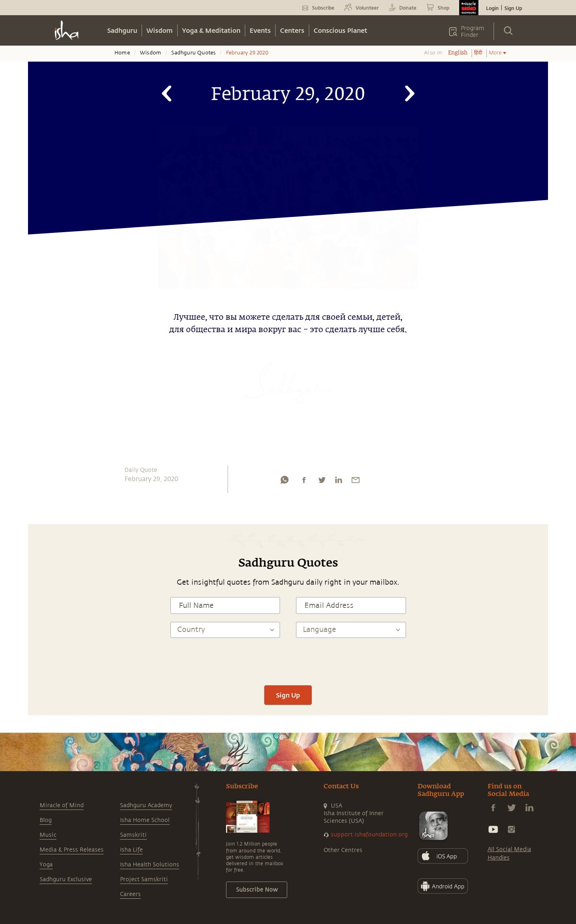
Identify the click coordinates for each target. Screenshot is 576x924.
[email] (356, 482)
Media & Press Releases (72, 850)
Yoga (46, 865)
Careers (130, 894)
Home (122, 53)
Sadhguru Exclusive (66, 879)
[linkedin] (338, 482)
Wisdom (160, 30)
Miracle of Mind (62, 805)
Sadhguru (122, 30)
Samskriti (133, 835)
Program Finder (473, 32)
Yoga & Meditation (211, 30)
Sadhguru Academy (146, 805)
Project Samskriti (144, 879)
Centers (292, 30)
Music (48, 835)
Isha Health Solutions (150, 865)
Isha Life (131, 850)
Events (260, 30)
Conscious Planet (340, 30)
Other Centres (343, 850)
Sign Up (513, 8)
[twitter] (322, 482)
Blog (46, 820)
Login (492, 8)
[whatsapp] (284, 482)
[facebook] (304, 482)
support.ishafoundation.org (369, 835)
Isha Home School (145, 820)
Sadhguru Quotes (193, 53)
